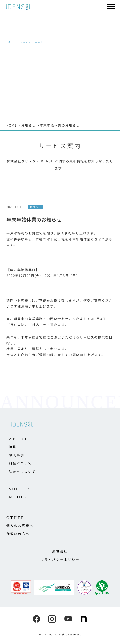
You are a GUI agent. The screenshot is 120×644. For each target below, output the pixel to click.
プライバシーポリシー (60, 560)
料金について (20, 463)
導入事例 (17, 455)
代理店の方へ (18, 534)
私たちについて (22, 471)
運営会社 (60, 551)
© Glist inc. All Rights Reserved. (60, 635)
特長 (13, 447)
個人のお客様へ (20, 526)
